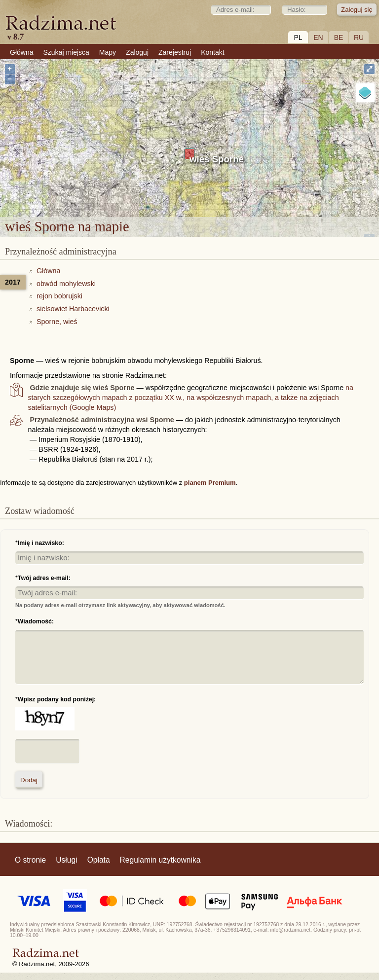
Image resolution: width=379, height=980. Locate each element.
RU (359, 37)
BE (339, 37)
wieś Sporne (217, 159)
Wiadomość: (36, 621)
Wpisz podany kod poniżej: (57, 699)
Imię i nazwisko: (41, 543)
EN (318, 37)
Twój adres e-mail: (44, 578)
